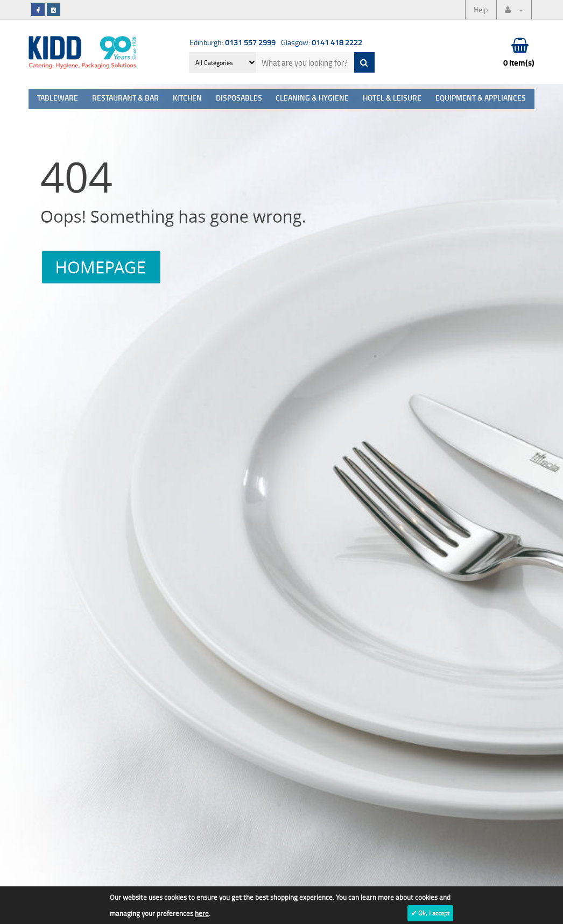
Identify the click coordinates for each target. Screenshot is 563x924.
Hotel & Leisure (392, 99)
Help (481, 9)
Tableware (58, 99)
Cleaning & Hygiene (312, 99)
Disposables (239, 99)
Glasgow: (322, 42)
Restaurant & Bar (125, 99)
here (202, 913)
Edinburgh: (233, 42)
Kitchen (187, 99)
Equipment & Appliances (481, 99)
